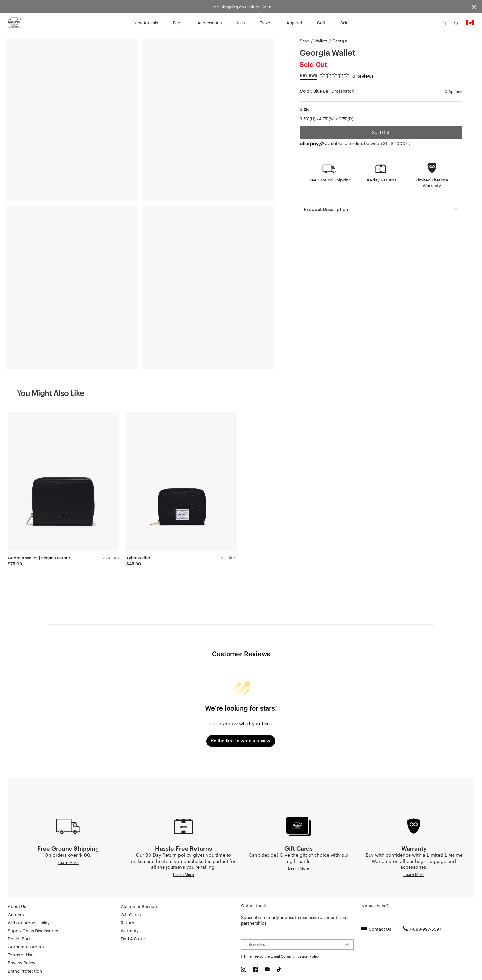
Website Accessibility (29, 922)
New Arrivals (146, 22)
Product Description (326, 209)
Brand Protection (25, 971)
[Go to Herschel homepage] (14, 22)
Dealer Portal (21, 938)
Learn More (68, 862)
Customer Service (139, 906)
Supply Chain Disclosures (33, 930)
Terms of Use (21, 954)
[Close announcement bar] (474, 6)
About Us (17, 906)
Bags (178, 22)
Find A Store (133, 938)
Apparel (294, 22)
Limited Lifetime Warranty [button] (432, 182)
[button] (432, 22)
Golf (321, 22)
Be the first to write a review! (241, 741)
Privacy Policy (22, 962)
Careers (16, 914)
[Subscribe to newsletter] (298, 945)
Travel (266, 22)
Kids (241, 22)
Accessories (209, 22)
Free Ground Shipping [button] (329, 180)
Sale (345, 22)
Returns (128, 922)
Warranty (130, 930)
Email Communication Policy (295, 956)
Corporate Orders (26, 946)
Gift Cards (131, 914)
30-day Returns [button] (381, 180)
